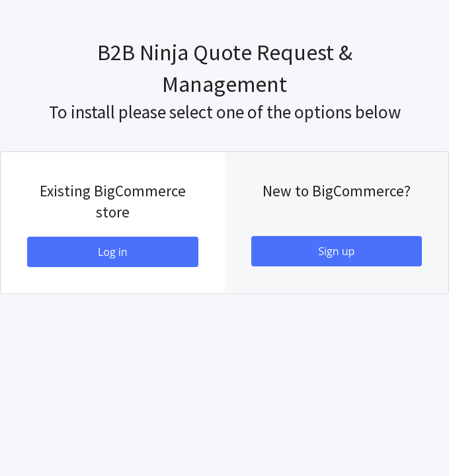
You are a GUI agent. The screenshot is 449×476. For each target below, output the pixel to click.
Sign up (336, 251)
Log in (113, 252)
